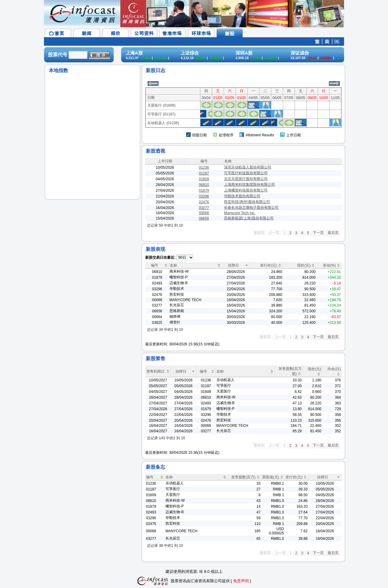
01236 (204, 168)
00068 (204, 213)
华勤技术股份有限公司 (242, 196)
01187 (204, 173)
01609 (204, 179)
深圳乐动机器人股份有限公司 (248, 167)
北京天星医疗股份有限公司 (246, 179)
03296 (204, 196)
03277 (204, 208)
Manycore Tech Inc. (240, 213)
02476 (204, 202)
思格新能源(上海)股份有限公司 (249, 218)
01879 (204, 191)
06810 (204, 185)
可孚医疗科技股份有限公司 (246, 173)
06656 (204, 218)
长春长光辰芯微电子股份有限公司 (251, 208)
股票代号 (58, 55)
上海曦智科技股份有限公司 (246, 190)
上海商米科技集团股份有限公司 (249, 184)
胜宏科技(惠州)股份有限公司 (247, 202)
